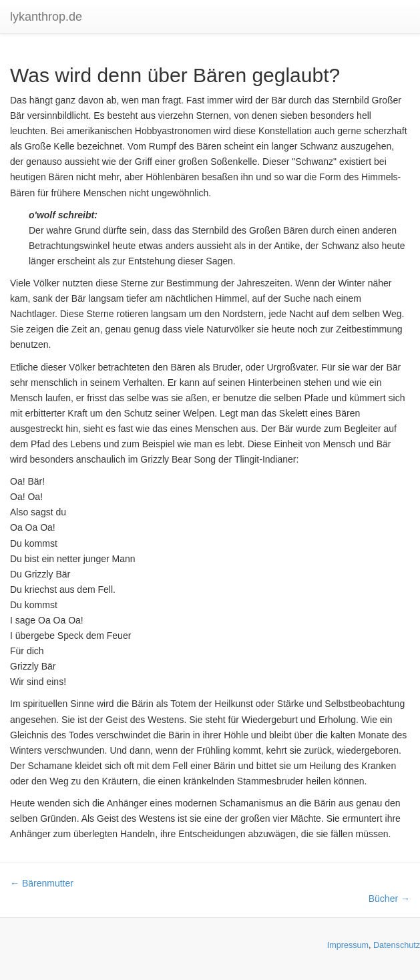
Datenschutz (397, 945)
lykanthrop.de (46, 17)
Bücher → (389, 899)
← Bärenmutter (42, 883)
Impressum (348, 945)
